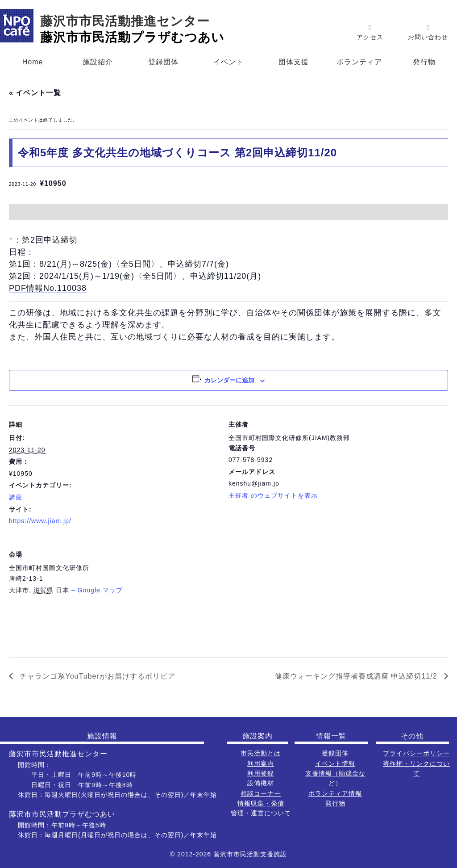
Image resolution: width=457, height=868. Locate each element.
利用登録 (261, 773)
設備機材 (261, 783)
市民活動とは (261, 753)
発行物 (424, 62)
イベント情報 (335, 763)
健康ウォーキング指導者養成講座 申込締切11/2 (357, 676)
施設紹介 (98, 62)
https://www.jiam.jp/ (40, 521)
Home (33, 62)
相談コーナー (261, 793)
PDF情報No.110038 (48, 288)
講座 (16, 497)
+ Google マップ (97, 590)
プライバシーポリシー (416, 753)
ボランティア (359, 62)
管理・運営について (261, 813)
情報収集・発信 (261, 803)
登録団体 (163, 62)
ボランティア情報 (335, 793)
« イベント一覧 (35, 93)
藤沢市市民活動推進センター (125, 21)
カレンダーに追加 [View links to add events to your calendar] (229, 380)
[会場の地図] (401, 597)
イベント (228, 62)
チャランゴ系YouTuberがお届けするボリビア (96, 676)
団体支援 (294, 62)
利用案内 (261, 763)
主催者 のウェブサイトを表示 (273, 495)
